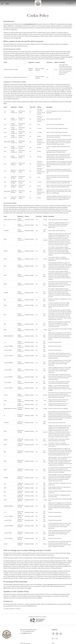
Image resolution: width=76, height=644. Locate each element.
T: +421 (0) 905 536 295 (28, 631)
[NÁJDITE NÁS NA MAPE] (72, 3)
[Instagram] (57, 634)
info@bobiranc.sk (32, 606)
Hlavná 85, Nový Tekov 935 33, (28, 630)
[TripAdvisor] (61, 634)
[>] (6, 4)
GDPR (53, 643)
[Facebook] (53, 634)
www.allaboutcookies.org (63, 578)
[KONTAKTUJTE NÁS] (66, 3)
